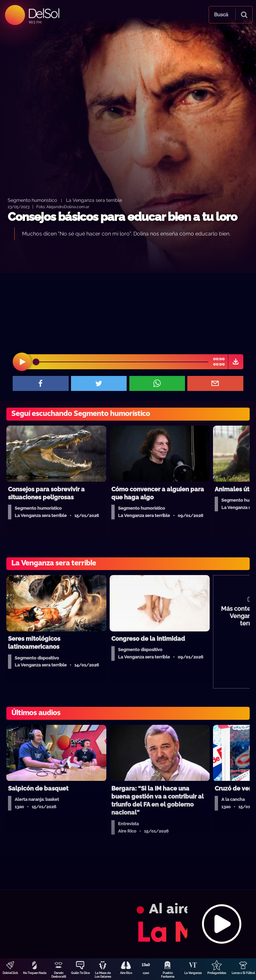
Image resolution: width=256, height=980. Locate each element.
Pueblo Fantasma (168, 975)
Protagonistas (217, 973)
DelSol (43, 13)
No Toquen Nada (35, 973)
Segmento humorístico (32, 200)
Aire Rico (126, 973)
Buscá (221, 15)
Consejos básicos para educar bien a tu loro (122, 217)
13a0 (146, 973)
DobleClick (10, 973)
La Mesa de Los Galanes (103, 975)
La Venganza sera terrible (94, 200)
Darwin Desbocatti (59, 975)
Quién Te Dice (80, 973)
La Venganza (193, 973)
